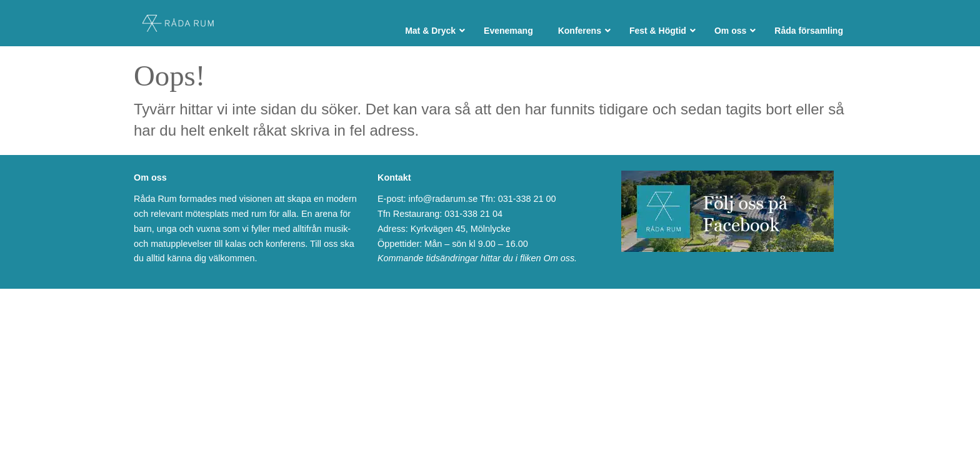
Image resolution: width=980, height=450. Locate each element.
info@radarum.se (443, 199)
